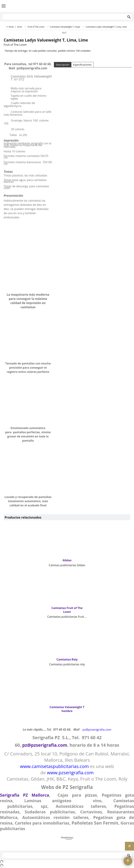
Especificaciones (82, 65)
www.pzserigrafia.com (70, 773)
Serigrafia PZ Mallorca (25, 795)
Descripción (62, 65)
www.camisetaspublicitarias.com (55, 766)
